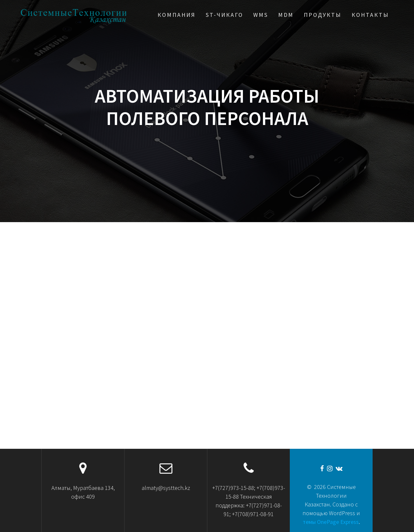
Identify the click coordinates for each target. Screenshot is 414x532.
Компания (177, 15)
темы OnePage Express (331, 522)
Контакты (370, 15)
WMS (261, 15)
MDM (286, 15)
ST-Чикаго (224, 15)
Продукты (323, 15)
